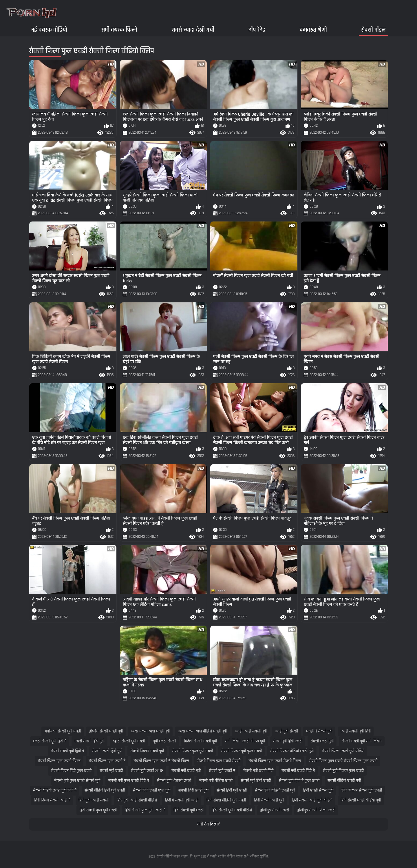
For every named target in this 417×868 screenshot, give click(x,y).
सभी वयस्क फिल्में (119, 30)
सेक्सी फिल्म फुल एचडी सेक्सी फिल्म (275, 761)
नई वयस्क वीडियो (49, 30)
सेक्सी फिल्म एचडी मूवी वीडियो (343, 751)
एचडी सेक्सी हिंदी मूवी (89, 741)
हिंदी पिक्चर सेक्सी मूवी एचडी (362, 790)
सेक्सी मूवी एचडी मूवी (186, 771)
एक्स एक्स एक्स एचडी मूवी (150, 731)
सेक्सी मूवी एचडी (111, 771)
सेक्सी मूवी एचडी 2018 (147, 771)
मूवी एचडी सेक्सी (164, 741)
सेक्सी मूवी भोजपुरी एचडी (174, 781)
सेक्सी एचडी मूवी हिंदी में (67, 751)
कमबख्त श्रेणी (313, 30)
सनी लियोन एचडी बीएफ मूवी (245, 741)
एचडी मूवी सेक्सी (286, 731)
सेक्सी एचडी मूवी (322, 741)
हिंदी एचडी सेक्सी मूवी (318, 790)
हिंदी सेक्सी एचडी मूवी (269, 800)
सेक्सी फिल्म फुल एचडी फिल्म (59, 761)
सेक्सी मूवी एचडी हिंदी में (298, 771)
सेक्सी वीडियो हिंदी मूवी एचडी (105, 790)
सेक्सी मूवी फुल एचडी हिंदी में (129, 781)
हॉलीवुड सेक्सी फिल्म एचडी (316, 810)
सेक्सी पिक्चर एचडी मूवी (147, 751)
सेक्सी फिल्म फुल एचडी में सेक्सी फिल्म (161, 761)
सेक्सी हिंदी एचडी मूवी (193, 790)
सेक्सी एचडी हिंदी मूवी (107, 751)
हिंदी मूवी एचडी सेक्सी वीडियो (137, 800)
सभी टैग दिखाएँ (209, 824)
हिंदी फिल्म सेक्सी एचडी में (52, 800)
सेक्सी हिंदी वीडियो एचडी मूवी (275, 790)
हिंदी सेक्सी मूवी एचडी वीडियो (232, 810)
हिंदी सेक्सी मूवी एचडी (189, 810)
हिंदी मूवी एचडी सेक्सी (94, 800)
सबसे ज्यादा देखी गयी (193, 30)
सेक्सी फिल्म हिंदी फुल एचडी (71, 771)
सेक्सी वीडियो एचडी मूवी (344, 781)
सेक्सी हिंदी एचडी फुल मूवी (152, 790)
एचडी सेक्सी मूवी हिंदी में (50, 741)
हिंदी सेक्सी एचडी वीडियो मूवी (361, 800)
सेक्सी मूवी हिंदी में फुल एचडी (299, 781)
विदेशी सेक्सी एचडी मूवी (201, 741)
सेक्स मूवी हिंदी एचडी (288, 741)
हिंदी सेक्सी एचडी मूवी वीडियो (312, 800)
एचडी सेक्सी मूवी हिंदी (356, 731)
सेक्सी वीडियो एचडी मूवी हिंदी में (55, 790)
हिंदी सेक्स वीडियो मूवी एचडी (226, 800)
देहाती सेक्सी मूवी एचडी (129, 741)
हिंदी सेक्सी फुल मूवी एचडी (98, 810)
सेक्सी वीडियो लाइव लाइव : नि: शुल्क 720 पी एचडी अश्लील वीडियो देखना (200, 857)
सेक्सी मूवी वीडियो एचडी (216, 781)
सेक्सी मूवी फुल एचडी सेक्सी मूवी (77, 781)
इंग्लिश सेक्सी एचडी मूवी (106, 731)
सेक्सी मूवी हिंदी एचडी (256, 781)
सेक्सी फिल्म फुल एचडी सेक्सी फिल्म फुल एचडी (343, 761)
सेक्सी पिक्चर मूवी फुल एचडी (241, 751)
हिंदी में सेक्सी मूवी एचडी (182, 800)
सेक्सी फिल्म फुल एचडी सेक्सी (219, 761)
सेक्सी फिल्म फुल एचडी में (107, 761)
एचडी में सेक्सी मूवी (319, 731)
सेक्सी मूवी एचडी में (222, 771)
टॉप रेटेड (257, 30)
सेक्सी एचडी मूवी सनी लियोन (362, 741)
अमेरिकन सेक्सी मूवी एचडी (63, 731)
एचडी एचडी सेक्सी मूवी (251, 731)
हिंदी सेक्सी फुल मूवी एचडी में (145, 810)
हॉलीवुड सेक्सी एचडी (275, 810)
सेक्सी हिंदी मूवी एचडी (232, 790)
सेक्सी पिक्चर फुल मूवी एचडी (192, 751)
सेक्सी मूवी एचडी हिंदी (258, 771)
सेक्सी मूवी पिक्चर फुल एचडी (343, 771)
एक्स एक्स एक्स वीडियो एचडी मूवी (202, 731)
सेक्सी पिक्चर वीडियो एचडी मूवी (292, 751)
